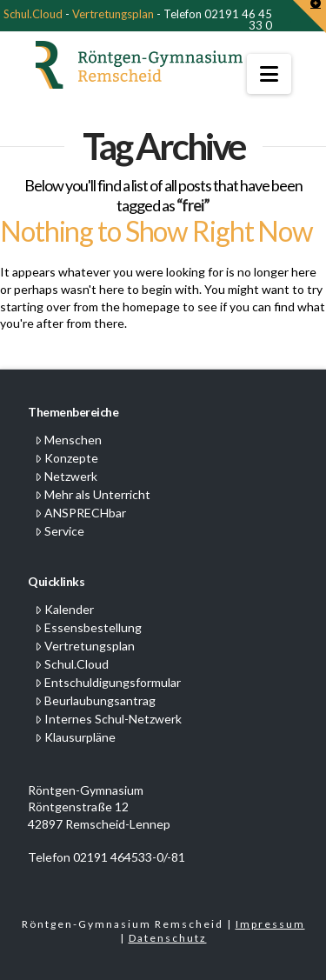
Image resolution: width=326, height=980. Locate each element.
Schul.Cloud (33, 14)
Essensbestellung (88, 627)
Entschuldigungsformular (108, 682)
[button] (269, 74)
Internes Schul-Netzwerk (108, 719)
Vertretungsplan (113, 14)
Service (60, 531)
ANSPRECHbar (80, 513)
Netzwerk (66, 476)
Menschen (68, 440)
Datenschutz (168, 938)
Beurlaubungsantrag (95, 700)
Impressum (270, 924)
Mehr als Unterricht (93, 494)
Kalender (64, 609)
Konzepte (67, 458)
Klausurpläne (75, 737)
